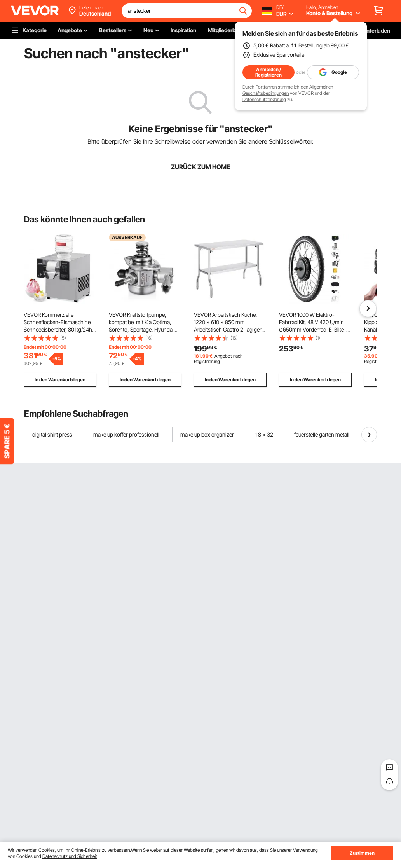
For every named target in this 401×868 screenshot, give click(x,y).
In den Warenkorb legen (60, 380)
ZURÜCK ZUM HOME (200, 167)
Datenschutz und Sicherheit (70, 856)
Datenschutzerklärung (264, 99)
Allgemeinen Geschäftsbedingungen (288, 90)
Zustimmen (362, 853)
